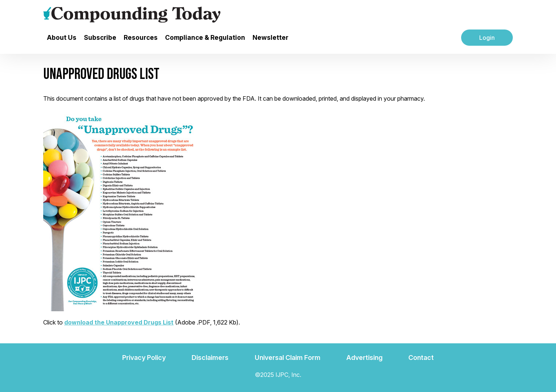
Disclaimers (210, 358)
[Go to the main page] (132, 15)
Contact (421, 358)
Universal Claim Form (288, 358)
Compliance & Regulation (205, 37)
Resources (141, 37)
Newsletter (270, 37)
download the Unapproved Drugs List (119, 322)
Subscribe (100, 37)
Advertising (364, 358)
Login (487, 38)
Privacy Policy (144, 358)
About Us (62, 37)
